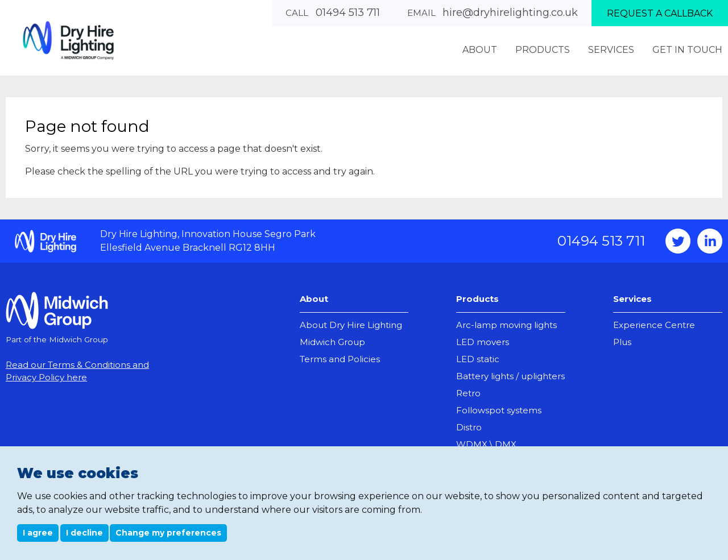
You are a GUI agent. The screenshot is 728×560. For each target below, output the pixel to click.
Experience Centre (654, 325)
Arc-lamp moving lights (506, 325)
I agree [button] (38, 533)
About (314, 299)
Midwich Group (332, 342)
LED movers (483, 342)
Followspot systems (499, 410)
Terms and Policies (340, 359)
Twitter (678, 241)
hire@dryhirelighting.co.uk (510, 13)
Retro (468, 393)
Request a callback (660, 13)
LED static (478, 359)
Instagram (710, 241)
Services (632, 299)
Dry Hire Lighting (68, 40)
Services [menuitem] (611, 50)
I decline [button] (84, 533)
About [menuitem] (480, 50)
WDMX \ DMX (486, 444)
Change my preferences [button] (168, 533)
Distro (469, 427)
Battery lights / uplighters (510, 376)
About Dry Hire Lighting (351, 325)
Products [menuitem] (543, 50)
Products (477, 299)
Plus (622, 342)
